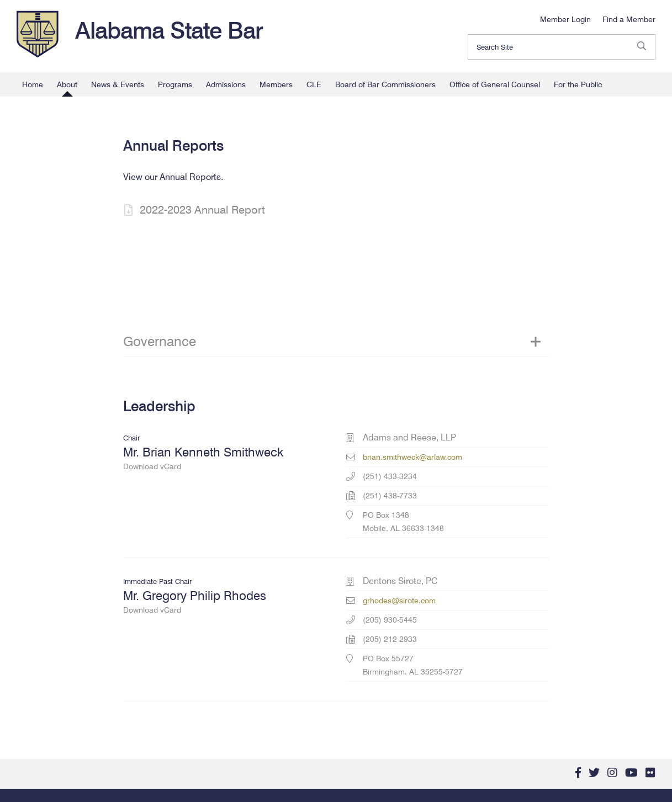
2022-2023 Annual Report (195, 210)
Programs (175, 84)
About (67, 84)
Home (33, 84)
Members (276, 84)
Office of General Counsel (495, 84)
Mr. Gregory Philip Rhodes (224, 602)
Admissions (226, 84)
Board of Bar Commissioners (385, 84)
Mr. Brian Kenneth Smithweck (224, 458)
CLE (314, 84)
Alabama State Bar (169, 30)
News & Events (118, 84)
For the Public (578, 84)
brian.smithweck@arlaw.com (412, 457)
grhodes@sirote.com (399, 601)
